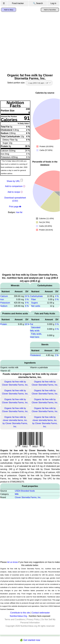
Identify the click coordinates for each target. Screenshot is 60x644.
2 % (57, 355)
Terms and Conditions (15, 619)
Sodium (4, 306)
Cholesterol (35, 355)
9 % (27, 303)
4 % (57, 296)
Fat (32, 324)
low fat (19, 212)
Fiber (33, 299)
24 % (27, 296)
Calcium (4, 296)
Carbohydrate (36, 296)
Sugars (34, 303)
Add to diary (9, 10)
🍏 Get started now (30, 640)
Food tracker (18, 3)
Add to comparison (14, 186)
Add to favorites (50, 10)
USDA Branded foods (25, 491)
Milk (17, 494)
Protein (4, 324)
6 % (27, 306)
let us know (13, 562)
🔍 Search (38, 3)
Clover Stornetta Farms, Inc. (28, 497)
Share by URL (15, 181)
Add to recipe (14, 192)
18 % (27, 324)
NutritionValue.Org (18, 616)
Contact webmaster (41, 613)
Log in (53, 3)
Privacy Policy (33, 619)
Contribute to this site (20, 613)
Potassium (5, 303)
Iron (2, 299)
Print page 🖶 (15, 207)
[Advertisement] (30, 43)
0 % (27, 299)
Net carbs (36, 306)
